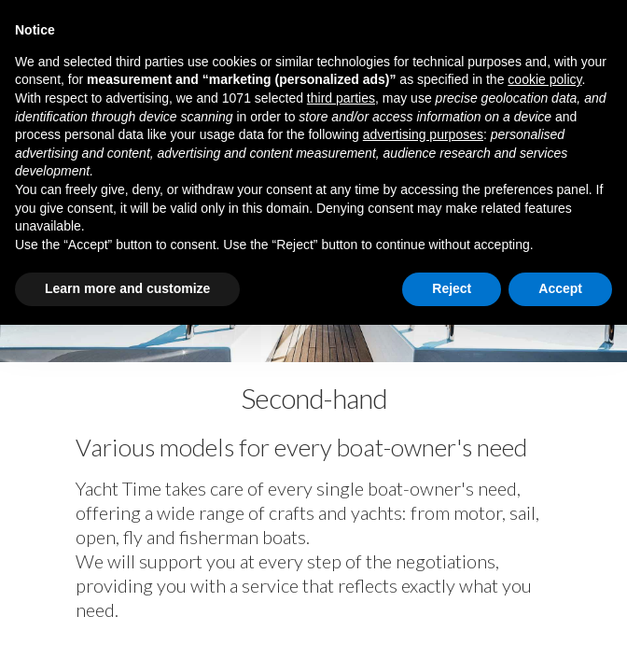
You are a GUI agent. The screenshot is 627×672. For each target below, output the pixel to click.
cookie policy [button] (544, 79)
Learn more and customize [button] (127, 288)
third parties (341, 98)
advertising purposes (423, 134)
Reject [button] (452, 288)
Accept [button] (560, 288)
